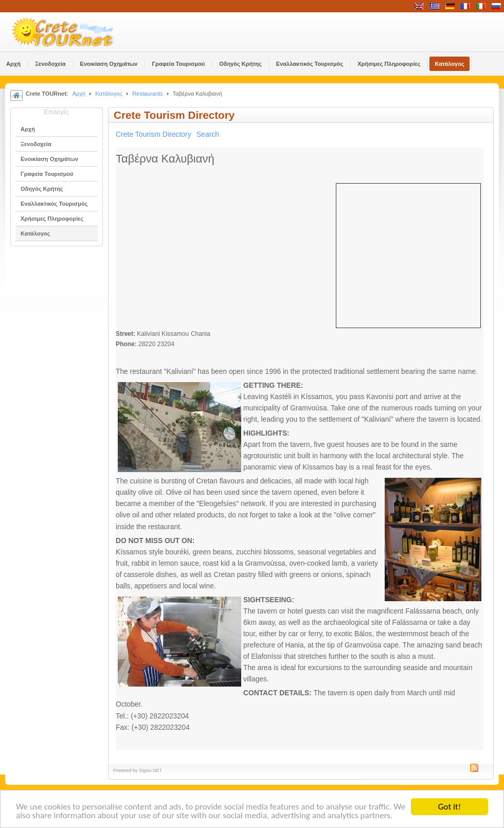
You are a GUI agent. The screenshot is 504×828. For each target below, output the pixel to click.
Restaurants (147, 94)
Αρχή (79, 94)
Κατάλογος (109, 94)
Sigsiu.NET (150, 770)
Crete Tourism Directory (154, 134)
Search (208, 134)
